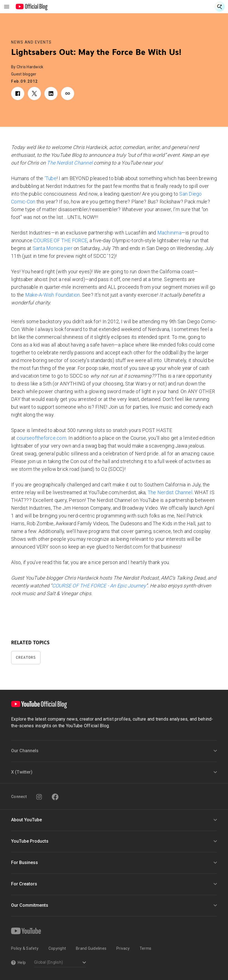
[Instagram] (39, 797)
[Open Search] (220, 7)
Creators (26, 657)
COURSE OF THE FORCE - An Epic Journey (99, 586)
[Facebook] (55, 797)
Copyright (57, 948)
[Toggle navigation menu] (7, 7)
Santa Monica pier (53, 248)
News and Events (31, 42)
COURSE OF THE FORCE (60, 240)
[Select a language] (60, 963)
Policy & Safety (25, 948)
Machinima (169, 233)
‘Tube (51, 178)
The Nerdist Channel (70, 163)
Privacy (123, 948)
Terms (145, 948)
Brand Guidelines (91, 948)
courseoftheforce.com (42, 438)
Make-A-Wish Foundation (53, 295)
